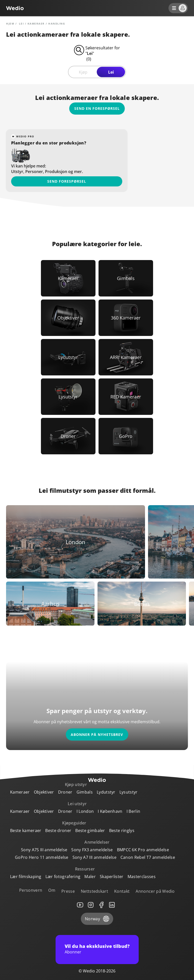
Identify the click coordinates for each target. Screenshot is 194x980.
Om (52, 890)
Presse (68, 891)
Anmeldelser (97, 842)
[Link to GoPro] (126, 436)
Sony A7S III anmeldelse (44, 850)
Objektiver (44, 792)
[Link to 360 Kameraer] (126, 318)
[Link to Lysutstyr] (68, 397)
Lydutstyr (106, 792)
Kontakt (122, 891)
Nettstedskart (94, 891)
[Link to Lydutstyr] (68, 357)
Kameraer (36, 24)
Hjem (10, 24)
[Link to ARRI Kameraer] (126, 357)
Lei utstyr (77, 804)
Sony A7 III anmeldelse (94, 857)
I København (110, 811)
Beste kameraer (26, 830)
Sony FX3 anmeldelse (92, 850)
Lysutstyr (129, 792)
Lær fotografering (63, 877)
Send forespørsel (67, 181)
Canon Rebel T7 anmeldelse (148, 857)
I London (85, 811)
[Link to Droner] (68, 436)
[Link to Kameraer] (68, 278)
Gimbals (85, 792)
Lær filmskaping (26, 877)
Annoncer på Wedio (155, 891)
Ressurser (85, 869)
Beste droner (58, 830)
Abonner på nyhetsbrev (97, 734)
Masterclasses (142, 877)
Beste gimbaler (90, 830)
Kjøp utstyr (76, 784)
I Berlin (134, 811)
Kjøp (83, 72)
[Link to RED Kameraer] (126, 397)
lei (21, 24)
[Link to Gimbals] (126, 278)
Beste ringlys (122, 830)
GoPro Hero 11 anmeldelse (42, 857)
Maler (90, 877)
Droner (65, 792)
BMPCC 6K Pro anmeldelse (143, 850)
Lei (111, 72)
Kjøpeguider (74, 823)
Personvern (31, 890)
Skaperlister (112, 877)
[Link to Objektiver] (68, 318)
